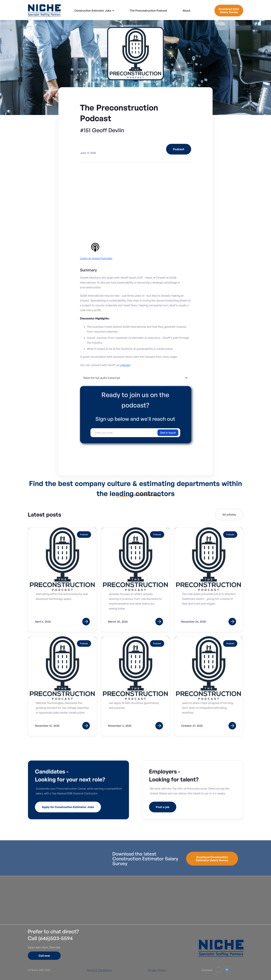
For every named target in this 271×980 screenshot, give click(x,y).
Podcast (179, 149)
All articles (229, 515)
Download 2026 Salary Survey (229, 11)
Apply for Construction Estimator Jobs (68, 807)
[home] (44, 10)
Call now (44, 956)
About (186, 11)
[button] (94, 11)
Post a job (163, 807)
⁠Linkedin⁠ (125, 365)
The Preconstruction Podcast (148, 11)
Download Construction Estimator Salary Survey (212, 859)
